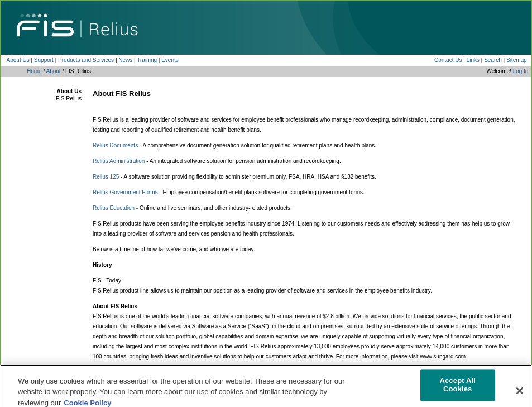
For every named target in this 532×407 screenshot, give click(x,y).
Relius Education (114, 208)
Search (493, 60)
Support (44, 60)
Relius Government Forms (125, 192)
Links (473, 60)
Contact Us (448, 60)
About (53, 71)
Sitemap (517, 60)
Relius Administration (119, 161)
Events (170, 60)
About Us (18, 60)
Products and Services (86, 60)
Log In (521, 71)
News (125, 60)
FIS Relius (69, 99)
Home (34, 71)
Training (147, 60)
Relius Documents (115, 145)
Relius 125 (106, 177)
